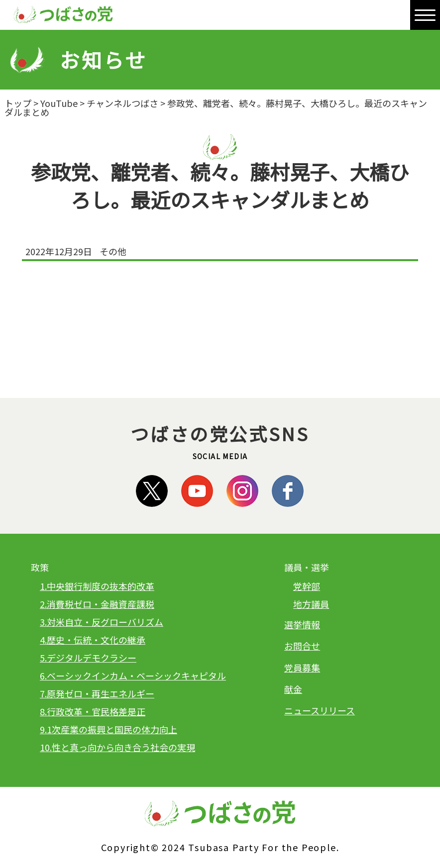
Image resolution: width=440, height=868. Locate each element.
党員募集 (302, 668)
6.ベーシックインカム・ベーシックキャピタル (133, 675)
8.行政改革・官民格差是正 (93, 711)
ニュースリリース (320, 710)
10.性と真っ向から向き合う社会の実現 (117, 747)
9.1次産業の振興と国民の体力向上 (109, 729)
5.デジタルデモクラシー (88, 658)
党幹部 (307, 586)
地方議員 (311, 604)
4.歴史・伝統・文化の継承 (93, 640)
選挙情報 (302, 624)
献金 (293, 689)
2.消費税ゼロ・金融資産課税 (97, 604)
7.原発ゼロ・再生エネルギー (97, 693)
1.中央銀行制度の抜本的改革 (97, 586)
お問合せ (302, 646)
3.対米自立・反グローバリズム (102, 622)
